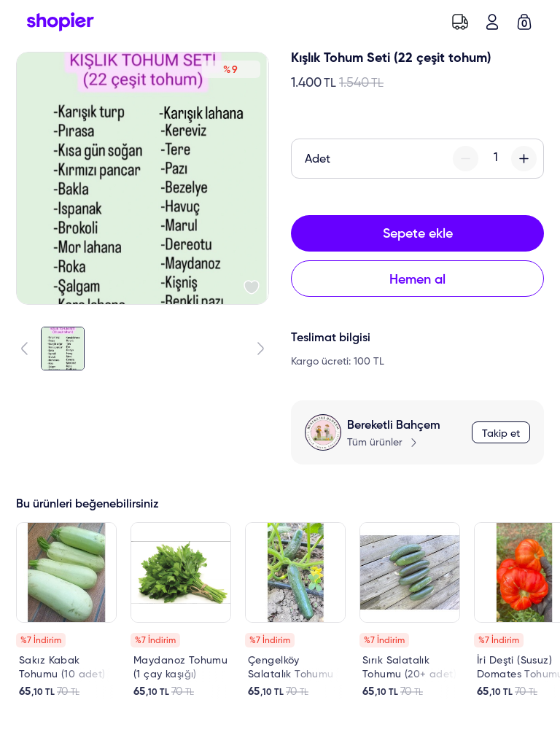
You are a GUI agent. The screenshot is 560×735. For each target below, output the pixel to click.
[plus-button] (524, 159)
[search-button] (428, 22)
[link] (66, 610)
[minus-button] (466, 159)
